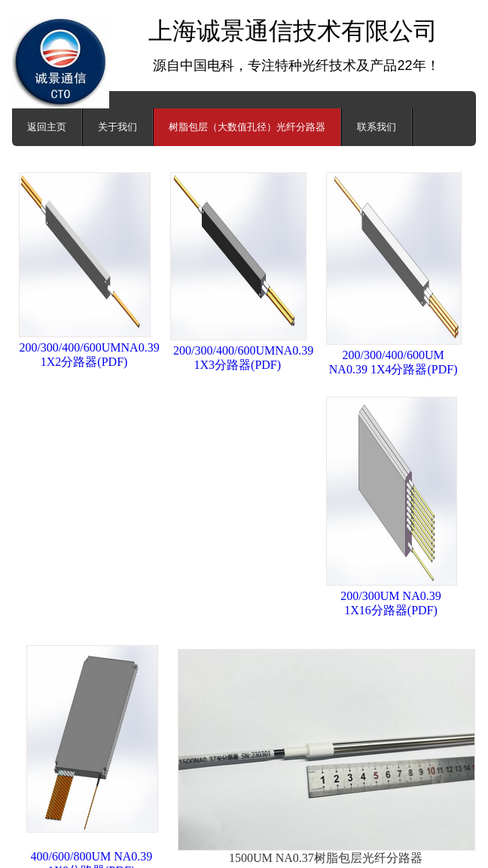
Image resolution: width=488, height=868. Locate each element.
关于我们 (117, 127)
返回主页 (47, 127)
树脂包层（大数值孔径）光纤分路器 (247, 127)
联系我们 (377, 127)
